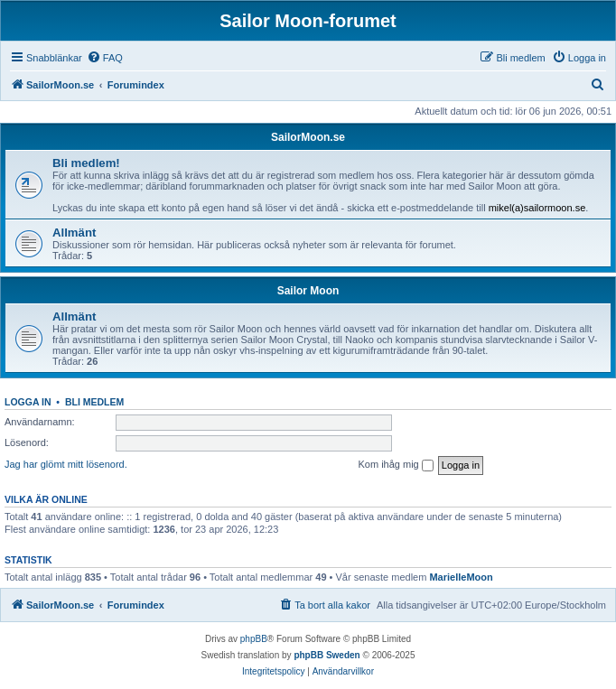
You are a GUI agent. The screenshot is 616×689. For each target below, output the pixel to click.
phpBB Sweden (327, 655)
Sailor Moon (308, 291)
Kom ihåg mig (395, 465)
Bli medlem (94, 402)
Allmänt (74, 233)
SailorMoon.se (308, 137)
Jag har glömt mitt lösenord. (66, 464)
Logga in (28, 402)
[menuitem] (105, 58)
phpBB (254, 639)
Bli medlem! (86, 163)
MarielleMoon (461, 577)
